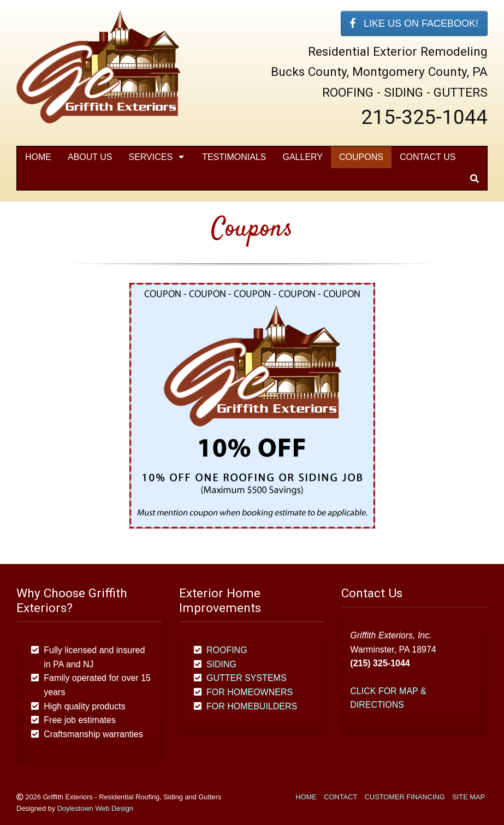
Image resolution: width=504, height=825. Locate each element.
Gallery (303, 157)
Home (38, 157)
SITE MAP (469, 797)
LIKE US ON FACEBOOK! (414, 23)
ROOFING (227, 650)
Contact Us (428, 157)
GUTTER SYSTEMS (247, 678)
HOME (306, 797)
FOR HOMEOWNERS (250, 692)
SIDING (221, 664)
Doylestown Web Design (95, 808)
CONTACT (340, 797)
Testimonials (234, 157)
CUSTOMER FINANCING (405, 797)
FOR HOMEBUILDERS (252, 706)
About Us (90, 157)
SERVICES (158, 157)
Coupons (361, 157)
